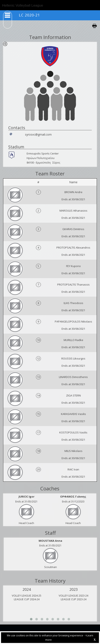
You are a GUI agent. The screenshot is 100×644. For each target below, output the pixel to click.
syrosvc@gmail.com (38, 134)
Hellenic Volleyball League (23, 5)
